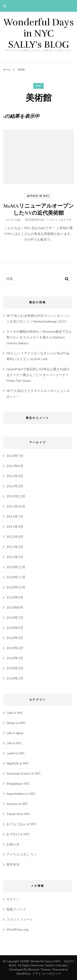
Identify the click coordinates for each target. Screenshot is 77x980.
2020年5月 (15, 638)
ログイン (13, 899)
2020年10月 (16, 587)
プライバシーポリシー (47, 974)
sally (18, 220)
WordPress (23, 974)
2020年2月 (15, 668)
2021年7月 (15, 517)
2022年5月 (15, 476)
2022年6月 (15, 466)
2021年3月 (15, 537)
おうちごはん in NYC (21, 824)
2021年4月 (15, 527)
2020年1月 (15, 678)
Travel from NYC (18, 814)
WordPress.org (17, 930)
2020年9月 (15, 598)
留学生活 (13, 865)
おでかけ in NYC (38, 196)
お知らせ (13, 844)
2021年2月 (15, 547)
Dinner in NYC (16, 723)
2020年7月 (15, 618)
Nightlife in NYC (18, 763)
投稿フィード (16, 909)
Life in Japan (15, 733)
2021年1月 (15, 557)
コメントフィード (20, 920)
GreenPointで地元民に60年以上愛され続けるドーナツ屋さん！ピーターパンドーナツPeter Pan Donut (38, 375)
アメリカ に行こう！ (22, 855)
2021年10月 (16, 507)
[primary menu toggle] (6, 6)
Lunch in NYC (16, 753)
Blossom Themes (40, 970)
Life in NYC (14, 743)
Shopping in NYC (18, 784)
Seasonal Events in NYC (24, 774)
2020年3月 (15, 658)
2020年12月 (16, 567)
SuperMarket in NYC (21, 794)
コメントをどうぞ (61, 220)
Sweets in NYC (17, 804)
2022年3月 (15, 486)
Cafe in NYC (15, 713)
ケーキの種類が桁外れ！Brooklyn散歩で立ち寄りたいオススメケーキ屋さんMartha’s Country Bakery (39, 337)
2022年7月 (15, 456)
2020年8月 (15, 608)
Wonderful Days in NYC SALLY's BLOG (39, 33)
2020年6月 (15, 628)
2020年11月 (16, 577)
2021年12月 (16, 496)
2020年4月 (15, 648)
